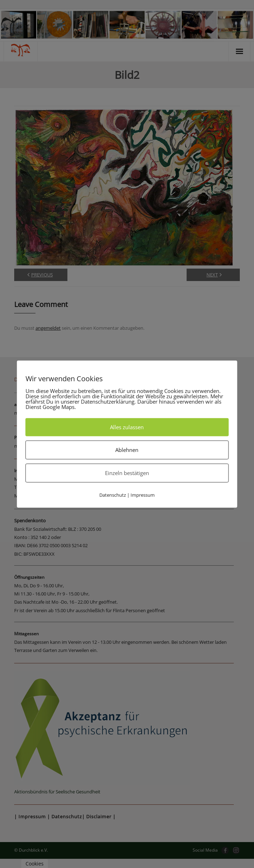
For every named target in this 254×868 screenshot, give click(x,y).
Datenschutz (113, 495)
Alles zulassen (127, 427)
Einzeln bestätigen (127, 473)
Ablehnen (127, 449)
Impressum (143, 495)
